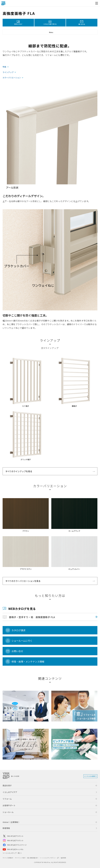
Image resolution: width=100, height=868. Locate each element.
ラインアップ (8, 72)
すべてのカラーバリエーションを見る (23, 581)
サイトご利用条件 (8, 858)
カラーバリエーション (12, 78)
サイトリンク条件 (20, 858)
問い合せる (82, 24)
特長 (4, 67)
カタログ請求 (18, 630)
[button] (50, 32)
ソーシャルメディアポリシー (49, 858)
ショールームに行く (22, 641)
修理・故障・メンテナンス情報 (28, 661)
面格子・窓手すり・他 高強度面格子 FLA (32, 617)
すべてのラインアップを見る (19, 471)
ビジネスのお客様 (90, 776)
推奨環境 (63, 858)
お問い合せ (17, 651)
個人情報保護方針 (33, 858)
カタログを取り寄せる (50, 24)
